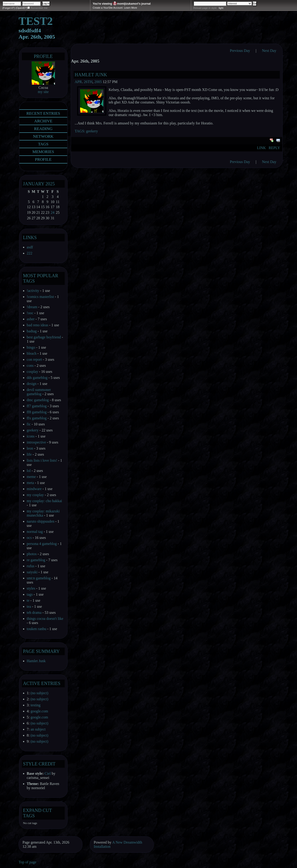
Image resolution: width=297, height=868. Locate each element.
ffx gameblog (37, 418)
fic (29, 424)
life (29, 454)
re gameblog (36, 560)
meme (31, 477)
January (34, 184)
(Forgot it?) (9, 8)
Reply (274, 148)
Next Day (269, 51)
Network (43, 136)
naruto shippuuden (41, 521)
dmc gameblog (38, 400)
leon (30, 448)
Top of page (27, 862)
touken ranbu (37, 629)
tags (30, 594)
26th (88, 82)
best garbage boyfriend (44, 337)
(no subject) (39, 693)
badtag (32, 331)
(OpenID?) (22, 8)
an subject (38, 729)
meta (30, 483)
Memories (43, 152)
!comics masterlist (40, 297)
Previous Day (240, 51)
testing (35, 705)
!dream (32, 307)
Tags (43, 144)
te (28, 600)
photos (32, 554)
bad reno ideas (37, 325)
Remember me (39, 8)
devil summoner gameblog (39, 392)
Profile (43, 56)
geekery (92, 131)
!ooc (30, 313)
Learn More (131, 8)
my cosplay (35, 495)
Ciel (48, 773)
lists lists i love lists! (42, 460)
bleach (32, 353)
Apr (78, 82)
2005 (98, 82)
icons (31, 436)
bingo (31, 347)
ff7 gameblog (37, 406)
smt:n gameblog (39, 578)
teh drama (34, 613)
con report (34, 359)
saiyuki (32, 572)
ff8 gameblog (37, 412)
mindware (34, 489)
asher (31, 319)
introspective (36, 442)
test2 (36, 21)
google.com (39, 711)
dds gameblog (37, 378)
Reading (43, 129)
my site (43, 92)
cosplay (32, 372)
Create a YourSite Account (108, 8)
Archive (43, 121)
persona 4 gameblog (42, 544)
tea (29, 606)
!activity (33, 291)
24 (53, 212)
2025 (50, 184)
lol (29, 471)
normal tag (35, 532)
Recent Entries (43, 113)
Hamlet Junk (91, 75)
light (221, 8)
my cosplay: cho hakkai (44, 501)
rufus (31, 566)
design (32, 384)
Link (261, 148)
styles (31, 588)
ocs (29, 538)
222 (30, 253)
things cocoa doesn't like (45, 619)
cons (30, 366)
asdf (30, 247)
